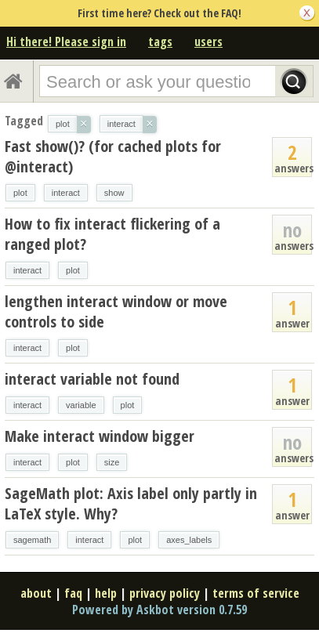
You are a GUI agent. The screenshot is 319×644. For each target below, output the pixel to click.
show (114, 193)
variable (81, 405)
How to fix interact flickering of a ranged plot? (112, 234)
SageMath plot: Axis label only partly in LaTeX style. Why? (131, 503)
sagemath (32, 540)
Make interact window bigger (100, 436)
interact (66, 193)
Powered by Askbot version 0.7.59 (159, 610)
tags (160, 42)
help (106, 593)
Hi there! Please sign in (66, 42)
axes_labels (189, 540)
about (36, 593)
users (208, 42)
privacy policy (165, 593)
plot (20, 193)
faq (73, 593)
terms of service (256, 593)
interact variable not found (92, 379)
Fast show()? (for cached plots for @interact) (113, 156)
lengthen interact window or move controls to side (116, 311)
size (112, 462)
